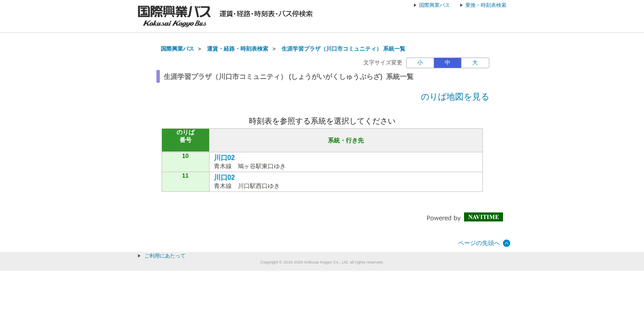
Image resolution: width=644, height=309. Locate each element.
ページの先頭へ (479, 243)
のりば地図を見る (455, 97)
